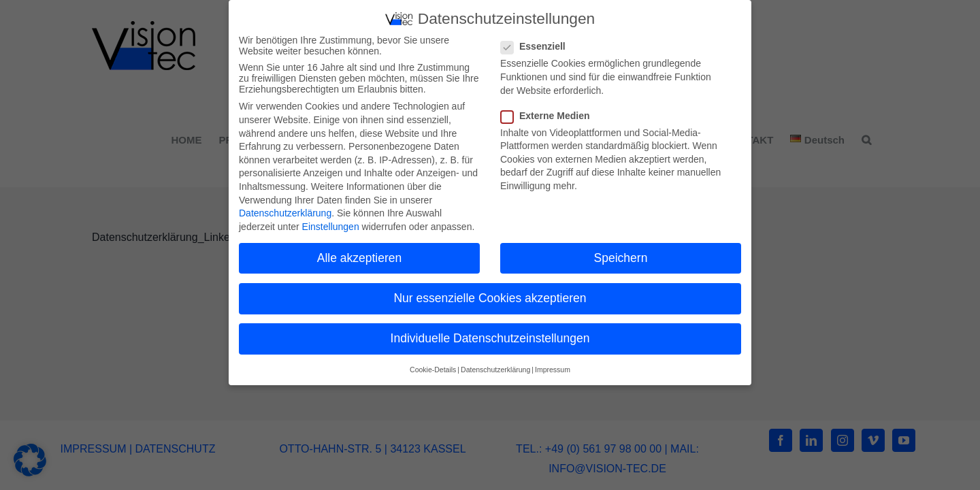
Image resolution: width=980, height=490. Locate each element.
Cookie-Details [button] (433, 367)
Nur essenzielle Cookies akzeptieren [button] (490, 295)
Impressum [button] (553, 367)
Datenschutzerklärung (285, 210)
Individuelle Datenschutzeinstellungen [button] (490, 336)
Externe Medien (551, 112)
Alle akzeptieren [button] (360, 255)
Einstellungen (331, 223)
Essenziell (539, 44)
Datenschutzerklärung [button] (495, 367)
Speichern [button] (621, 255)
